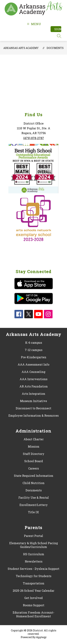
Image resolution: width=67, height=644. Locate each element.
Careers (33, 468)
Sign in (58, 29)
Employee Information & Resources (33, 415)
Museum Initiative (33, 401)
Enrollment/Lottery (34, 505)
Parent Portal (33, 536)
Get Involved (33, 598)
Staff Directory (34, 454)
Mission (34, 446)
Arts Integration (33, 394)
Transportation (34, 583)
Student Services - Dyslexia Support (33, 569)
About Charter (34, 439)
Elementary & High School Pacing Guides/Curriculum (34, 545)
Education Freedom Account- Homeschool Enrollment (33, 614)
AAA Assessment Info (33, 364)
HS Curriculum (34, 554)
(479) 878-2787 (34, 138)
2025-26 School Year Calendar (33, 591)
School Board (34, 461)
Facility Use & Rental (34, 497)
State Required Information (34, 476)
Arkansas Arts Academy (21, 48)
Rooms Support (34, 605)
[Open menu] (33, 24)
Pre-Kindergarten (34, 357)
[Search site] (59, 36)
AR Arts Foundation (34, 386)
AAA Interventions (33, 379)
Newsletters (34, 561)
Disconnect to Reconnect (33, 408)
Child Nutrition (33, 483)
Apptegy (41, 637)
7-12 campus (34, 350)
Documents (55, 48)
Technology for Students (34, 576)
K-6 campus (34, 343)
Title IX (33, 512)
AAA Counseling (33, 372)
